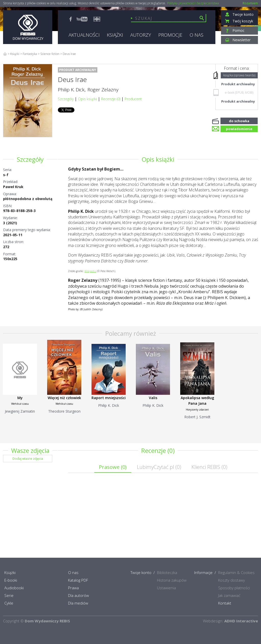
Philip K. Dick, (72, 90)
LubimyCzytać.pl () (159, 467)
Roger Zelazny (103, 90)
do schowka (239, 120)
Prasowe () (113, 467)
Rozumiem (250, 3)
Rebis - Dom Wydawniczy (28, 27)
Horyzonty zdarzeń (197, 410)
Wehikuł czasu (20, 404)
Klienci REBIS (209, 467)
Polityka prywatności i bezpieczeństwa (193, 3)
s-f (6, 175)
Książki (15, 54)
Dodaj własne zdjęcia (28, 459)
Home (5, 54)
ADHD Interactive (241, 621)
